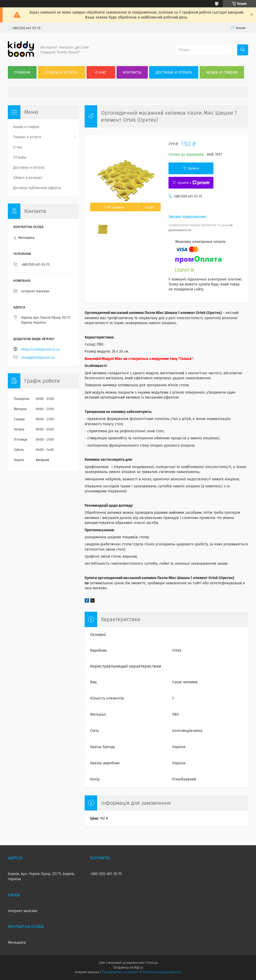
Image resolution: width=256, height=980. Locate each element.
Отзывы (20, 157)
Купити (194, 168)
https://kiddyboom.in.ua (40, 349)
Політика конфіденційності (162, 972)
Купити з (193, 183)
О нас (101, 72)
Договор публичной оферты (37, 188)
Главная (22, 72)
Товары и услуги (61, 72)
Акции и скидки (222, 72)
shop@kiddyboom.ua (38, 357)
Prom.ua (152, 963)
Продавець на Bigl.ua (128, 967)
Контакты (132, 72)
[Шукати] (243, 50)
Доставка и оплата (174, 72)
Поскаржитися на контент (121, 972)
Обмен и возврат (28, 178)
